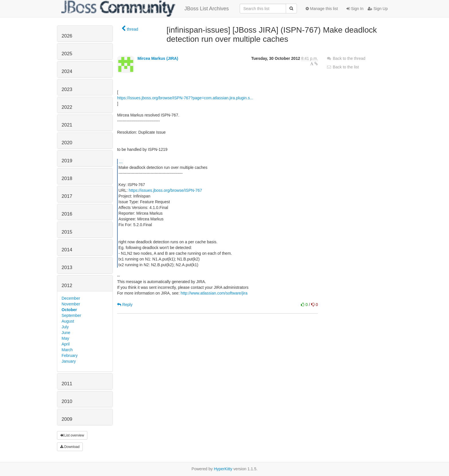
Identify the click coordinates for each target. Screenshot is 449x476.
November (71, 304)
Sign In (355, 9)
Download (70, 447)
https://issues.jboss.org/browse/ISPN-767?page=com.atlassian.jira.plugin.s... (185, 98)
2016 (67, 214)
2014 (67, 250)
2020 (67, 143)
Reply (125, 305)
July (65, 327)
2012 (67, 286)
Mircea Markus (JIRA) (158, 58)
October (69, 310)
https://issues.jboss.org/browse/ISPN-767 (166, 190)
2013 (67, 267)
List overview (72, 435)
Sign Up (378, 9)
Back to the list (343, 67)
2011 (67, 384)
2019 (67, 161)
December (71, 298)
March (67, 350)
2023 (67, 89)
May (65, 338)
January (69, 361)
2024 (67, 71)
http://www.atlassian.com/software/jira (214, 293)
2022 (67, 107)
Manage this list (322, 9)
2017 (67, 196)
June (66, 333)
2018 (67, 178)
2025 (67, 54)
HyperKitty (223, 469)
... (121, 161)
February (70, 355)
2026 (67, 36)
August (68, 321)
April (66, 344)
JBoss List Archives (145, 9)
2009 (67, 419)
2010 (67, 401)
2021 (67, 125)
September (71, 315)
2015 (67, 232)
